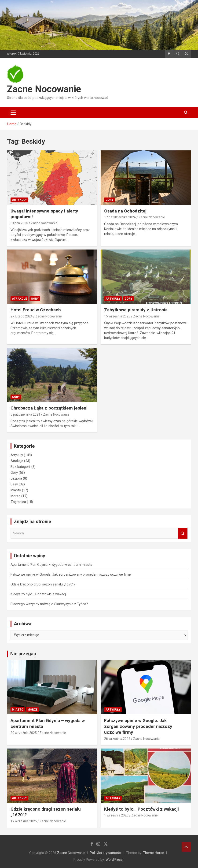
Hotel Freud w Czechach (36, 310)
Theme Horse (154, 853)
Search (183, 533)
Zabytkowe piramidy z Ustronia (136, 310)
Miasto (16, 490)
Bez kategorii (20, 467)
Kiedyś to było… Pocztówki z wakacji (38, 594)
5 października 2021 (25, 414)
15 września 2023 (117, 316)
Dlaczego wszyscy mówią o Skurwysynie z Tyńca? (49, 604)
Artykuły (19, 200)
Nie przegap (23, 654)
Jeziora (16, 478)
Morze (15, 496)
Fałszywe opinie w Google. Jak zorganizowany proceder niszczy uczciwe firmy (71, 574)
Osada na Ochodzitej (125, 211)
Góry (110, 200)
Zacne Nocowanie (44, 89)
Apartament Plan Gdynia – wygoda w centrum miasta (51, 565)
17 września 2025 (24, 821)
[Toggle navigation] (13, 113)
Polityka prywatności (106, 853)
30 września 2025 (24, 733)
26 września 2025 (117, 739)
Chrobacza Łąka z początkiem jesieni (49, 408)
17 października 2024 (120, 217)
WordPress (114, 860)
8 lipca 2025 (19, 223)
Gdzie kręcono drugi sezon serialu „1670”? (43, 584)
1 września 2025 (116, 815)
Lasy (14, 484)
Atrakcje (19, 299)
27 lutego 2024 (22, 316)
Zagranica (18, 502)
